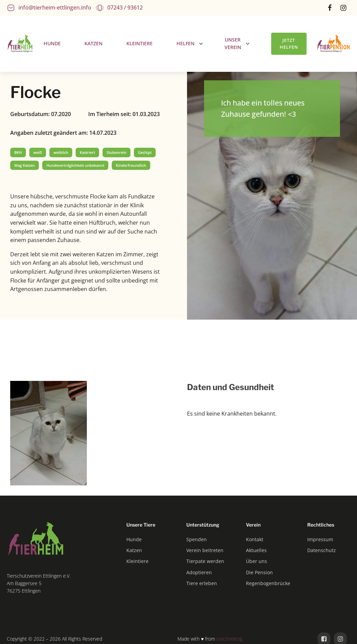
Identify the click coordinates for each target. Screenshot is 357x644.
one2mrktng (229, 639)
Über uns (257, 561)
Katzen (134, 550)
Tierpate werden (205, 561)
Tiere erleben (202, 583)
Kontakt (255, 539)
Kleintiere (137, 561)
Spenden (197, 539)
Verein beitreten (205, 550)
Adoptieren (199, 572)
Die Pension (259, 572)
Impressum (320, 539)
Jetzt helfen (289, 44)
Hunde (134, 539)
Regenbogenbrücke (268, 583)
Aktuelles (256, 550)
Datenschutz (322, 550)
